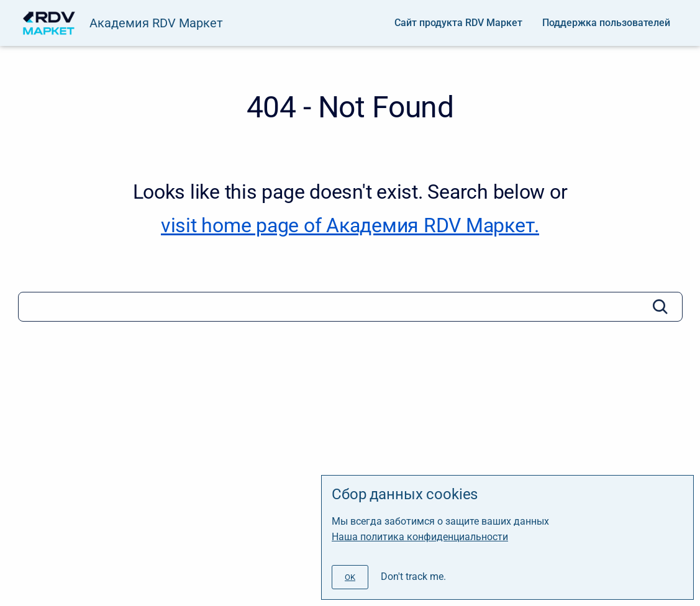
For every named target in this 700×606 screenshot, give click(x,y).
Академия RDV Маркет (156, 23)
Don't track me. (413, 577)
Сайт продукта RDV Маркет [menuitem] (458, 23)
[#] (350, 577)
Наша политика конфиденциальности (420, 537)
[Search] (350, 307)
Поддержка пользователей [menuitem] (606, 23)
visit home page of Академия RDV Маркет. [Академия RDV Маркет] (350, 225)
